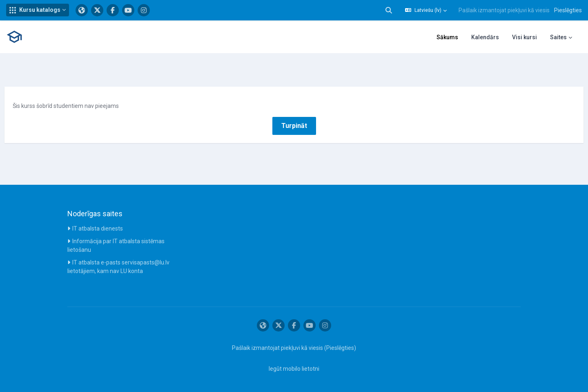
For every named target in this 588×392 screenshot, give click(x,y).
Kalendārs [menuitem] (485, 37)
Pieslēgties (568, 10)
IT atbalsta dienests (98, 228)
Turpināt (294, 126)
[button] (38, 10)
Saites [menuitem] (558, 37)
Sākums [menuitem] (447, 37)
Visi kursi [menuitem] (525, 37)
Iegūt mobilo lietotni (294, 369)
